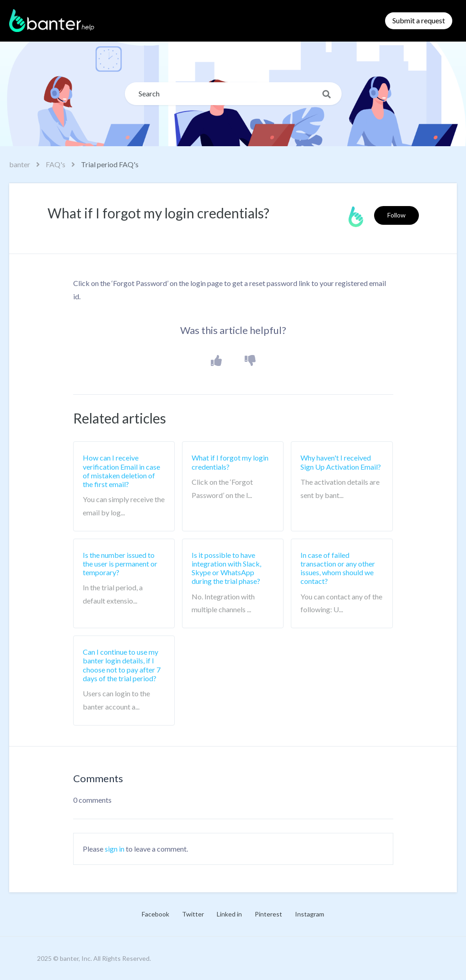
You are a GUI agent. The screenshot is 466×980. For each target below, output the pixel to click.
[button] (216, 361)
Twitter (193, 914)
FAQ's (56, 164)
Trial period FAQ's (110, 164)
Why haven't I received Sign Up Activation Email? (341, 462)
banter (20, 164)
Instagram (310, 914)
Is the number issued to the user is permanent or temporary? (120, 564)
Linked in (229, 914)
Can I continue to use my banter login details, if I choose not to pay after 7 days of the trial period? (122, 665)
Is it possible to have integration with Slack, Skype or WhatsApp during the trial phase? (226, 568)
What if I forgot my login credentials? (230, 462)
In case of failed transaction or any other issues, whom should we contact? (338, 568)
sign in (115, 849)
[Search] (233, 94)
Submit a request (419, 20)
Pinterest (268, 914)
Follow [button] (396, 215)
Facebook (155, 914)
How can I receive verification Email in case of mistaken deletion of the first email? (121, 471)
